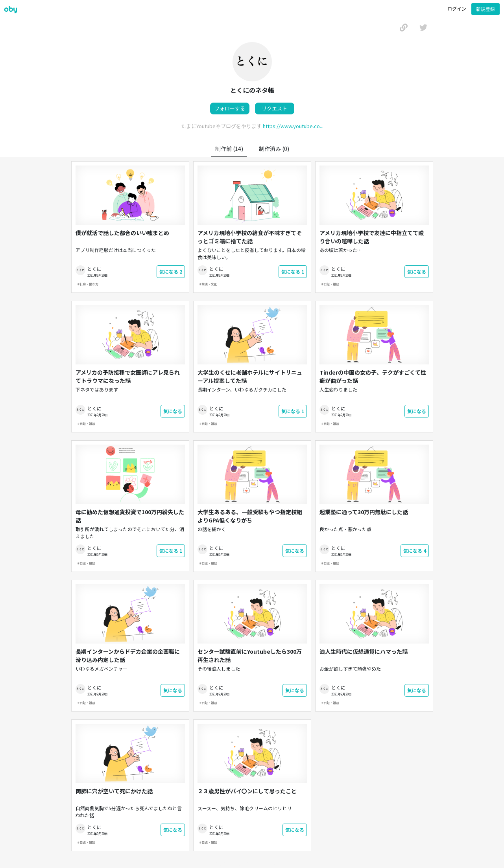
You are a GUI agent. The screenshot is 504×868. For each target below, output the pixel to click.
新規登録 (486, 9)
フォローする (230, 108)
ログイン (457, 8)
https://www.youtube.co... (293, 126)
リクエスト (274, 108)
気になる (171, 271)
